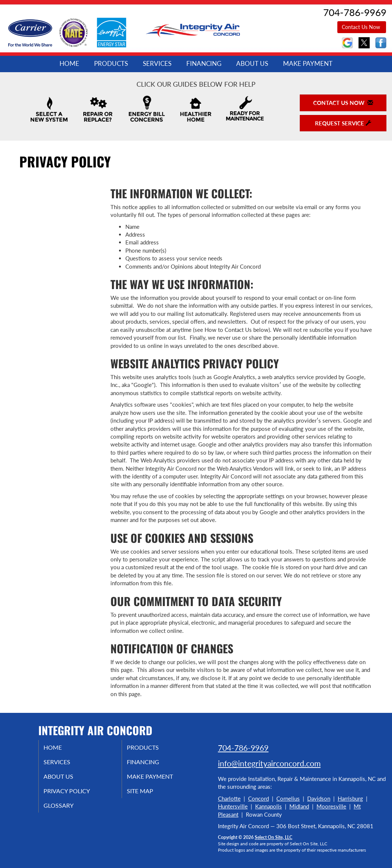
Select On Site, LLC (274, 837)
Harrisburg (350, 798)
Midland (299, 806)
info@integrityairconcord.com (269, 763)
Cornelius (288, 798)
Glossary (66, 810)
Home (69, 64)
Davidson (319, 798)
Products (111, 64)
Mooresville (331, 806)
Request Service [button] (343, 123)
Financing (204, 64)
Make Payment (308, 64)
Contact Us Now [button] (362, 27)
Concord (258, 798)
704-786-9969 (243, 748)
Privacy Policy (76, 795)
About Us (252, 64)
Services (157, 64)
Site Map (148, 795)
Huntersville (233, 806)
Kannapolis (269, 806)
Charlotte (229, 798)
